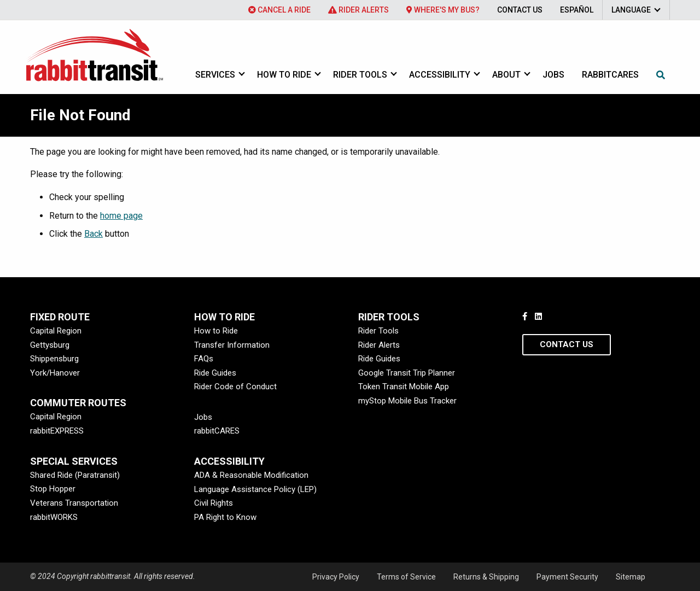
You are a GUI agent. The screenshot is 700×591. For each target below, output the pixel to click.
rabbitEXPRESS (57, 431)
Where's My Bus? (443, 10)
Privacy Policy (336, 577)
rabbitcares (610, 75)
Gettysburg (50, 345)
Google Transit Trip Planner (407, 373)
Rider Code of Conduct (235, 387)
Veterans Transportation (74, 503)
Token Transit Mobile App (404, 387)
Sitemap (631, 577)
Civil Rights (214, 503)
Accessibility (440, 75)
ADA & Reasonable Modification (251, 475)
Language (631, 10)
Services (215, 75)
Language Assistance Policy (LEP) (255, 489)
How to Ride (284, 75)
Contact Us (520, 10)
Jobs (553, 75)
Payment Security (567, 577)
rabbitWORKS (54, 517)
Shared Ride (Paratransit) (75, 475)
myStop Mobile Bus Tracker (407, 401)
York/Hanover (55, 373)
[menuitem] (279, 10)
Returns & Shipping (486, 577)
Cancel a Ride (279, 10)
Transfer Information (232, 345)
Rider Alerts (358, 10)
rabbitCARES (217, 431)
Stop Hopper (53, 489)
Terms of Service (406, 577)
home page (121, 216)
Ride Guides (215, 373)
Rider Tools (360, 75)
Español (577, 10)
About (506, 75)
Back (94, 234)
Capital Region (56, 331)
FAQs (204, 359)
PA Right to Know (225, 517)
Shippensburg (54, 359)
